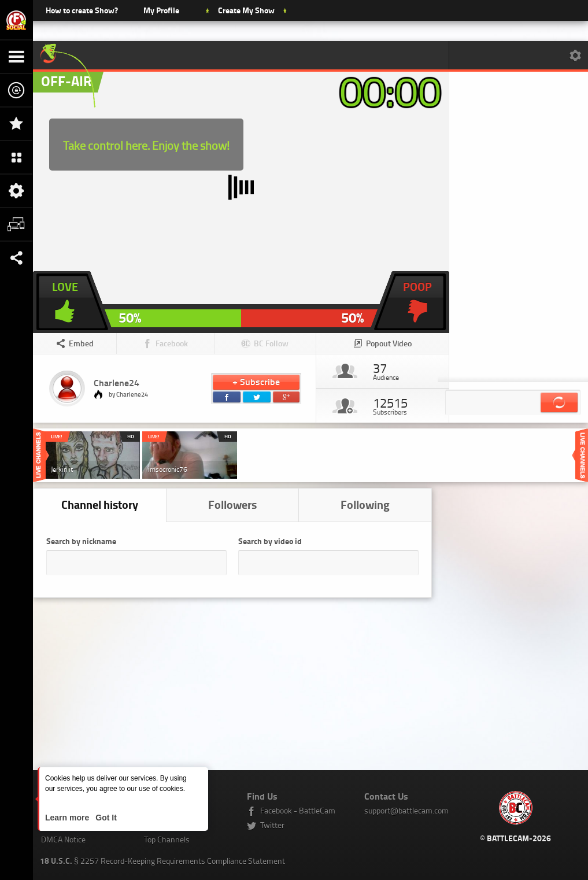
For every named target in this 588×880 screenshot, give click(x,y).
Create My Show (246, 10)
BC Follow (271, 343)
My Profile (161, 10)
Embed (81, 343)
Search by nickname (81, 541)
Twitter (272, 825)
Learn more (68, 818)
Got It (105, 818)
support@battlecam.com (406, 810)
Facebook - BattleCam (298, 810)
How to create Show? (82, 10)
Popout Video (389, 343)
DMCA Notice (63, 839)
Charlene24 (117, 382)
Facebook (172, 343)
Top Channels (167, 839)
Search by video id (270, 541)
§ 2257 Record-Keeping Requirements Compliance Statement (162, 861)
